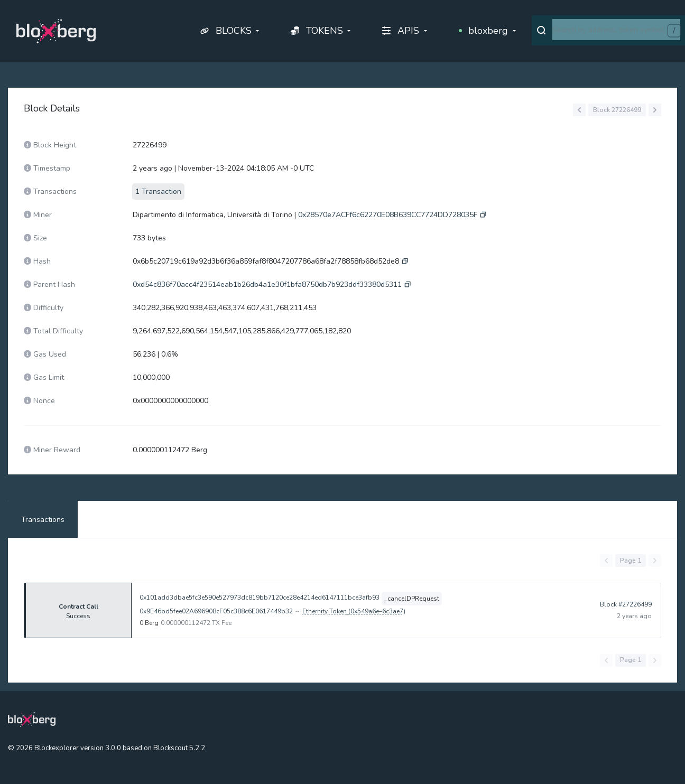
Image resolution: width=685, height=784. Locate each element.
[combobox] (616, 30)
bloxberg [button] (484, 31)
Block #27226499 (626, 610)
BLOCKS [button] (226, 31)
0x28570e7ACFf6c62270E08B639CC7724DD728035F (388, 215)
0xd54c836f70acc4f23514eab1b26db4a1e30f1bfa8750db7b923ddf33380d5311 (267, 284)
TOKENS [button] (317, 31)
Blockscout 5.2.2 (179, 748)
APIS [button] (401, 31)
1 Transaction (158, 192)
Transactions (43, 520)
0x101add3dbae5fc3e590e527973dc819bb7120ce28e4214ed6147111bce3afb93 (260, 598)
